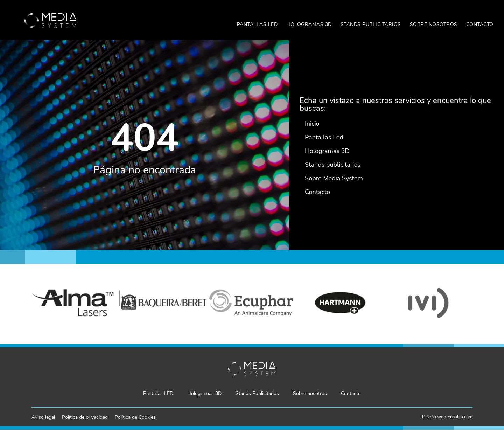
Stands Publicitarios (371, 24)
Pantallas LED (257, 24)
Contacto (480, 24)
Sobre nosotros (434, 24)
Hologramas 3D (309, 24)
